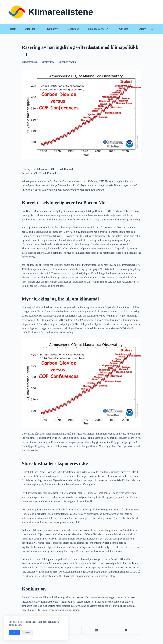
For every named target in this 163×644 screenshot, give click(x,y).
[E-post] (126, 630)
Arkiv (142, 29)
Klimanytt (53, 29)
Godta (14, 632)
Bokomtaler (73, 29)
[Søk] (152, 29)
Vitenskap (32, 29)
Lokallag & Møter (100, 29)
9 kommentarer (67, 62)
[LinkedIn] (97, 630)
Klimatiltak (48, 62)
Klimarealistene (61, 12)
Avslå (27, 632)
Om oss (126, 29)
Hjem (13, 29)
